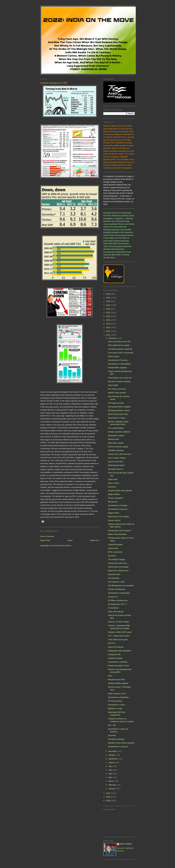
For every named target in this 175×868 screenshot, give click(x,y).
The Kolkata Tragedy (116, 559)
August (111, 762)
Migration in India (115, 708)
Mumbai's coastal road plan (119, 381)
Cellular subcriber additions (119, 432)
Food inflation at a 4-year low (120, 378)
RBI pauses (113, 502)
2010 (109, 793)
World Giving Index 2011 (118, 414)
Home (70, 540)
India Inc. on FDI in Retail (118, 622)
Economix (112, 487)
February (112, 785)
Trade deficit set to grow (118, 640)
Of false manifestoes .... (118, 589)
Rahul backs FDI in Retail (118, 517)
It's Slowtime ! (114, 608)
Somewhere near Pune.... (118, 563)
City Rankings (114, 578)
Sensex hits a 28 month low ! (120, 454)
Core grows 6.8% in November (121, 353)
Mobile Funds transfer (117, 393)
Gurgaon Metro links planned (120, 491)
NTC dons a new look (117, 389)
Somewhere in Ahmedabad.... (120, 364)
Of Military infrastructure (118, 600)
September (113, 759)
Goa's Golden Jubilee (117, 458)
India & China (113, 483)
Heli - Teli (112, 725)
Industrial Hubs (114, 574)
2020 (109, 301)
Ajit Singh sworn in (116, 469)
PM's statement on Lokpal (119, 345)
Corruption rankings (116, 739)
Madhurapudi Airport (116, 465)
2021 (109, 298)
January (112, 789)
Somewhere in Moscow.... (118, 509)
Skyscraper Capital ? (116, 436)
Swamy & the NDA (116, 462)
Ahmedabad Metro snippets (119, 407)
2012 (109, 331)
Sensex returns (114, 520)
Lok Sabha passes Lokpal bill (120, 349)
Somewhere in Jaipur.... (118, 418)
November (113, 751)
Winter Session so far (117, 694)
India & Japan (114, 356)
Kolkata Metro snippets (117, 368)
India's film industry (116, 612)
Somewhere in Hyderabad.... (120, 593)
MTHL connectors (115, 552)
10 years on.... (114, 597)
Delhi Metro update (116, 443)
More (110, 676)
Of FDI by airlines (115, 701)
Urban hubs (113, 479)
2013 (109, 327)
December (113, 338)
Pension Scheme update (118, 447)
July (110, 766)
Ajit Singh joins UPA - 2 (117, 604)
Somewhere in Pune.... (117, 705)
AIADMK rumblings (116, 450)
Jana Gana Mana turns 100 (119, 342)
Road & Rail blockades (117, 534)
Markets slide (113, 439)
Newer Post (45, 540)
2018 (109, 309)
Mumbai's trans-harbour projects (121, 743)
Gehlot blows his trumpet (118, 567)
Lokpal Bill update (115, 545)
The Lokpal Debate (116, 428)
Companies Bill (114, 654)
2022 (109, 294)
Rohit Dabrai (126, 844)
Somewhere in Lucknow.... (119, 747)
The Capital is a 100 (116, 582)
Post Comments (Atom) (61, 546)
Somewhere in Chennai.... (119, 360)
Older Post (95, 540)
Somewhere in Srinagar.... (119, 505)
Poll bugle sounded (116, 403)
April (110, 777)
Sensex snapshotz (115, 498)
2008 (109, 801)
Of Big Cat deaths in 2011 (119, 666)
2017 (109, 313)
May (110, 774)
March (111, 781)
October (112, 755)
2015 (109, 320)
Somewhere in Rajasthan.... (119, 697)
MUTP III (112, 643)
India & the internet (116, 647)
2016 (109, 316)
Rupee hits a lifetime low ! (118, 571)
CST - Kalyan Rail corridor (119, 636)
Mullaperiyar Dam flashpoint (119, 651)
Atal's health (113, 385)
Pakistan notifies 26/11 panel (120, 632)
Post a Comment (47, 536)
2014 (109, 324)
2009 (109, 797)
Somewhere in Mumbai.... (118, 662)
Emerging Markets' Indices (119, 410)
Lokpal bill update (115, 658)
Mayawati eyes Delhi (116, 680)
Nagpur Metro (114, 513)
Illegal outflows (114, 494)
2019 (109, 305)
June (111, 770)
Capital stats (113, 548)
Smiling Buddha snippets (118, 683)
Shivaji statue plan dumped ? (120, 531)
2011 (109, 335)
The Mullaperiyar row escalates (121, 586)
